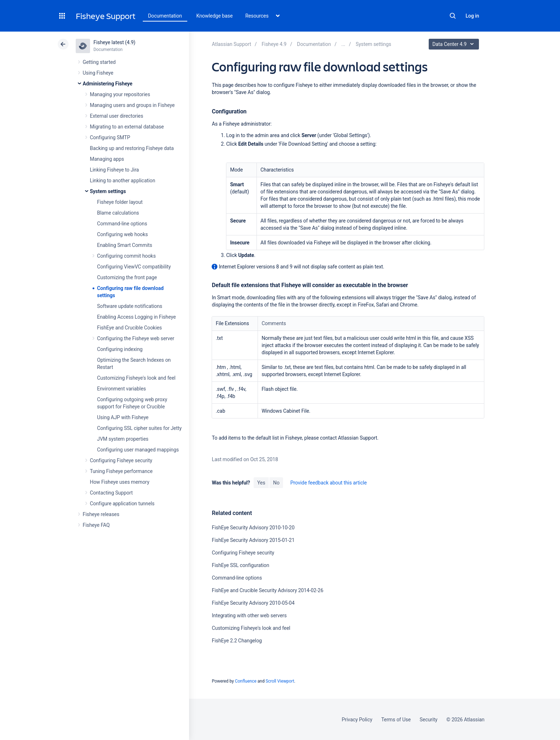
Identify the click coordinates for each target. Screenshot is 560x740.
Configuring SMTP (110, 137)
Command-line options (122, 224)
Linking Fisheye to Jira (115, 170)
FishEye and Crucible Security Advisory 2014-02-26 (267, 590)
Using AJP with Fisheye (123, 417)
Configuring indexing (120, 349)
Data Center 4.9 (455, 44)
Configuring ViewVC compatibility (134, 267)
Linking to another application (123, 181)
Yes (261, 483)
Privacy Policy (357, 720)
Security (429, 720)
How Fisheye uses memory (120, 482)
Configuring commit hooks (127, 256)
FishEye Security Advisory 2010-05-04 (253, 603)
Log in (472, 16)
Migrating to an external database (127, 127)
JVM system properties (123, 439)
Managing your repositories (120, 94)
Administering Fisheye (108, 84)
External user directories (117, 116)
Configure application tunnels (122, 504)
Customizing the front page (127, 277)
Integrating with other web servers (249, 615)
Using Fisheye (98, 73)
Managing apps (107, 159)
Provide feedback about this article (328, 483)
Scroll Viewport (280, 681)
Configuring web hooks (123, 234)
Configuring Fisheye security (121, 460)
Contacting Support (112, 493)
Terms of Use (396, 720)
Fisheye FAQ (96, 525)
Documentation (165, 16)
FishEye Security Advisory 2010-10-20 (253, 528)
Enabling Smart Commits (125, 245)
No (276, 483)
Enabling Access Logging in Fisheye (137, 317)
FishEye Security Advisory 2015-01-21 (253, 540)
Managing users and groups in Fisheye (132, 105)
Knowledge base (215, 16)
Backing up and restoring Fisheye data (132, 148)
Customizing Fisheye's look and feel (137, 378)
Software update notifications (130, 306)
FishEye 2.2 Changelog (237, 641)
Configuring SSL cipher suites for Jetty (140, 428)
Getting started (99, 62)
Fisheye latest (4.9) (115, 42)
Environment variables (122, 389)
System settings (108, 191)
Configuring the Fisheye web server (136, 338)
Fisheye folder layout (120, 202)
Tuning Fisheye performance (121, 471)
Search (453, 16)
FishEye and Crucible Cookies (130, 328)
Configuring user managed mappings (138, 450)
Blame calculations (118, 213)
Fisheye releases (101, 514)
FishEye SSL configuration (240, 565)
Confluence (246, 681)
